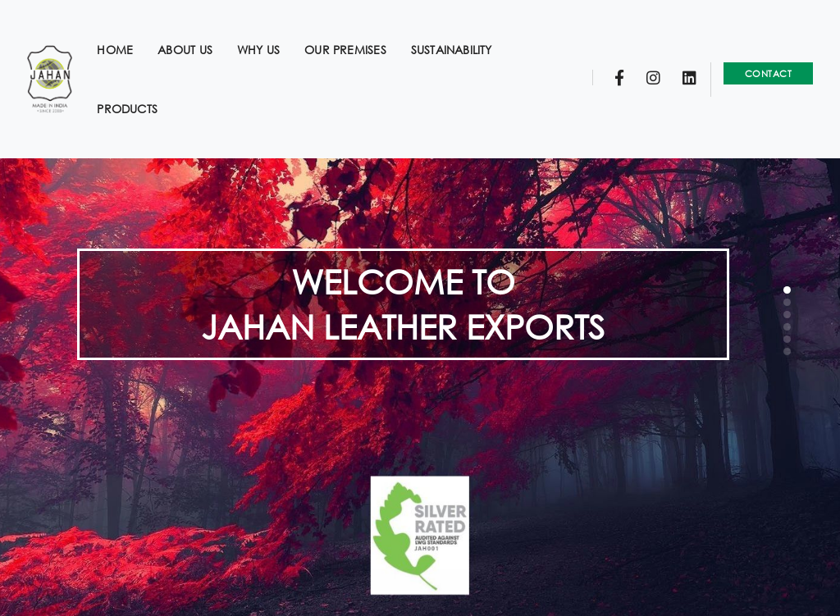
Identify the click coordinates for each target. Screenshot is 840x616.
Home (127, 29)
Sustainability (463, 29)
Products (139, 88)
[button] (787, 290)
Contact (757, 53)
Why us (270, 29)
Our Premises (357, 29)
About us (196, 29)
